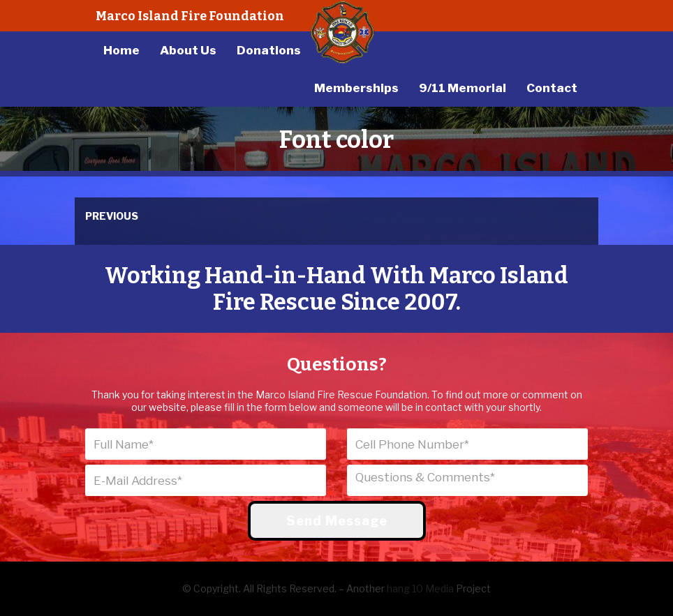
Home (121, 50)
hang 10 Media (420, 588)
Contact (552, 88)
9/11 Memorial (463, 88)
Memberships (356, 88)
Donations (269, 50)
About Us (188, 50)
